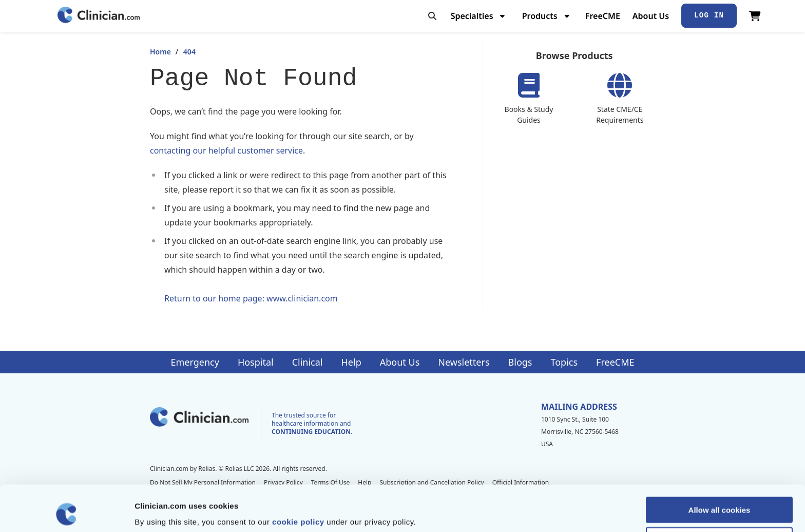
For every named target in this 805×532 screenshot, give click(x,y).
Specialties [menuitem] (472, 16)
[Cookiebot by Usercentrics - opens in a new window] (66, 512)
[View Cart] (755, 16)
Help (351, 362)
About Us (651, 16)
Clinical (308, 362)
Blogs (520, 362)
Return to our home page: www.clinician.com (251, 298)
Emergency (195, 362)
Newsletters (464, 362)
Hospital (256, 362)
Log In (709, 15)
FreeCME (603, 16)
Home (160, 52)
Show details (539, 512)
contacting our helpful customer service (226, 150)
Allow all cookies (720, 467)
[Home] (99, 16)
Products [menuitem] (540, 16)
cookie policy (298, 478)
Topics (564, 362)
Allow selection (719, 497)
